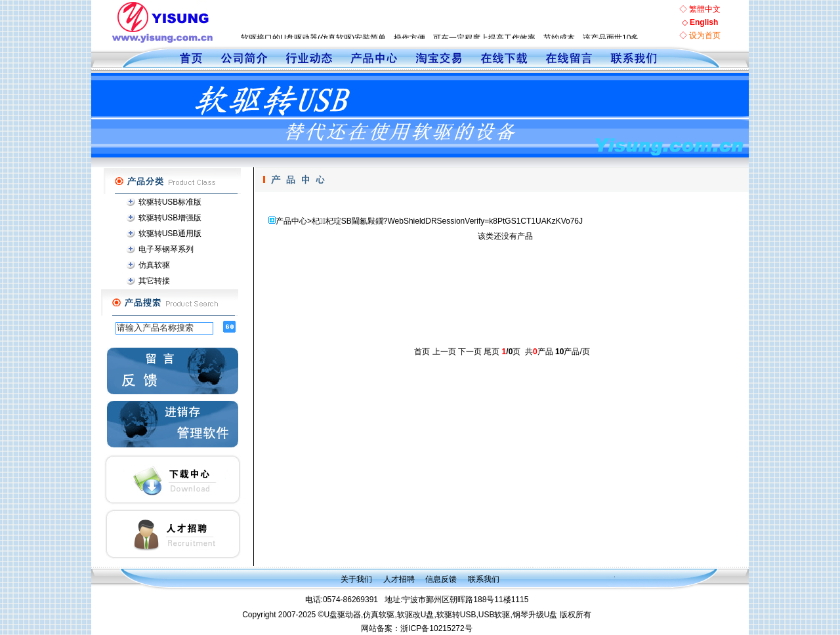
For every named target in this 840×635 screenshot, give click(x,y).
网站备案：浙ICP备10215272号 (416, 628)
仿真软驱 (154, 265)
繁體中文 (705, 9)
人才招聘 (399, 579)
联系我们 (484, 579)
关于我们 (356, 579)
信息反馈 (441, 579)
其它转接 (154, 281)
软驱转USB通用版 (170, 234)
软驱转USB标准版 (170, 202)
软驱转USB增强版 (170, 218)
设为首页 (705, 35)
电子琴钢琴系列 (166, 249)
